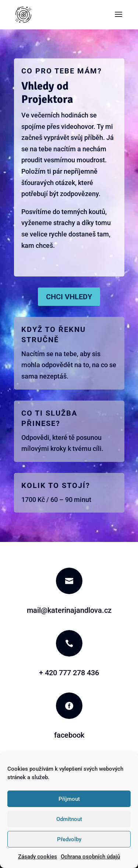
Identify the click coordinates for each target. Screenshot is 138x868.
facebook (69, 735)
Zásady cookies (38, 857)
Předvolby (69, 839)
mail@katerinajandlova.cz (69, 610)
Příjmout (69, 799)
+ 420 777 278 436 (69, 673)
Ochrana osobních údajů (90, 857)
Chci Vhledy (69, 297)
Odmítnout (69, 819)
